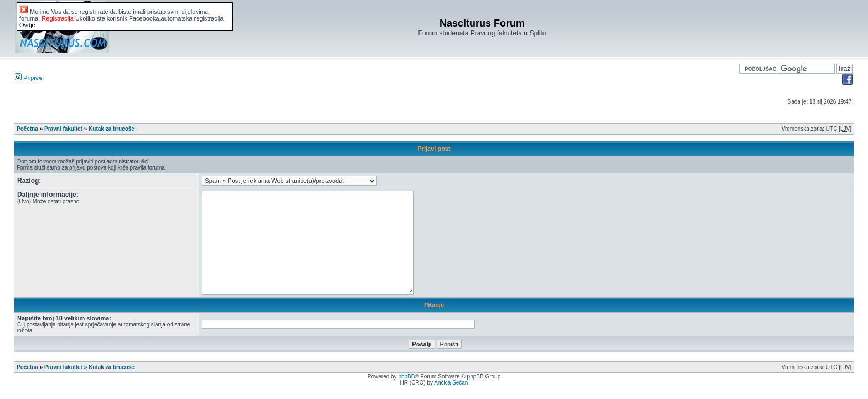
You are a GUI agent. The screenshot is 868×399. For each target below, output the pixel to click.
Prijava (29, 78)
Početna (27, 129)
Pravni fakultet (63, 129)
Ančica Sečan (451, 383)
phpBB (406, 377)
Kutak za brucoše (112, 129)
